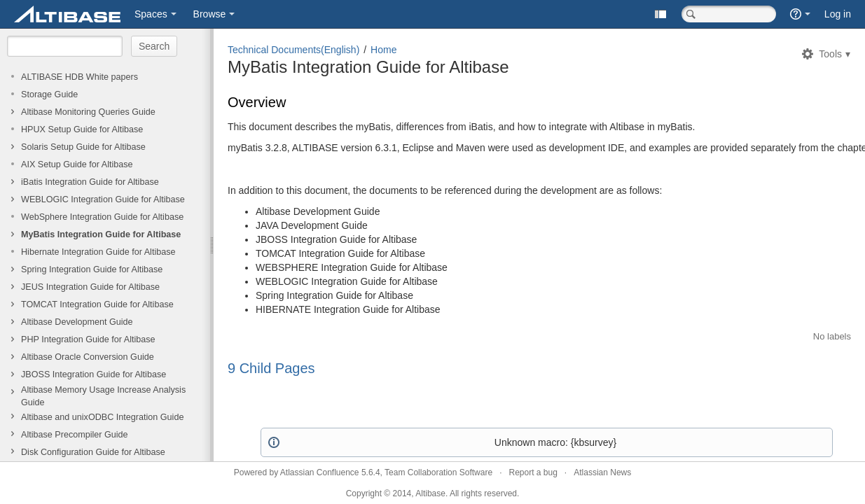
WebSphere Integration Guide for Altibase (102, 217)
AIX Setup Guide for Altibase (77, 164)
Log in (838, 14)
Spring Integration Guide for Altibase (92, 269)
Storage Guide (49, 94)
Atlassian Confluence (320, 472)
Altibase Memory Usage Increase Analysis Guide (103, 396)
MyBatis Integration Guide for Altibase (101, 234)
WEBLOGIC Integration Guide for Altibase (103, 199)
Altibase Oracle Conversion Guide (88, 357)
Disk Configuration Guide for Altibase (93, 452)
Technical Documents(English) (293, 50)
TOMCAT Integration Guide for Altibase (97, 304)
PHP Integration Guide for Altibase (88, 339)
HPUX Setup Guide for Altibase (82, 129)
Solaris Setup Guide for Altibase (83, 147)
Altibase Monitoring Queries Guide (88, 112)
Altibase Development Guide (77, 322)
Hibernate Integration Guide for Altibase (98, 252)
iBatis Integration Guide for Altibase (90, 182)
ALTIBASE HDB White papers (79, 77)
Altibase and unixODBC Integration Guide (102, 417)
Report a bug (533, 472)
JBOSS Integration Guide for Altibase (94, 374)
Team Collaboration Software (438, 472)
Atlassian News (602, 472)
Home (383, 50)
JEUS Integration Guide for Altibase (90, 287)
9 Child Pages (271, 367)
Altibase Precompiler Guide (75, 435)
